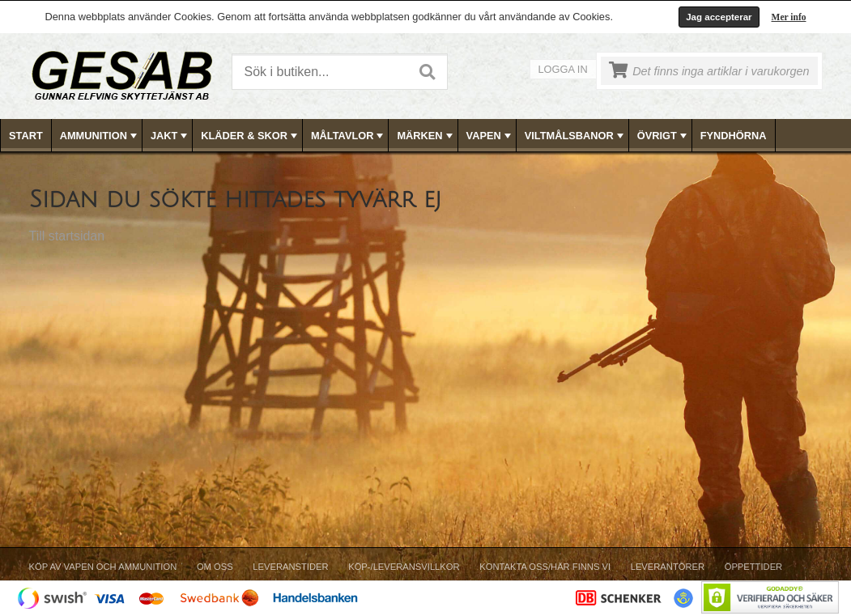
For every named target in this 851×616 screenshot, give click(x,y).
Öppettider (753, 567)
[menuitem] (26, 136)
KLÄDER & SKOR (251, 136)
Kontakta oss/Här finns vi (545, 567)
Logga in (563, 69)
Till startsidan (67, 236)
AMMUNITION (100, 136)
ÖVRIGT (664, 136)
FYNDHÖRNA (734, 136)
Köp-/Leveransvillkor (404, 567)
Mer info (789, 17)
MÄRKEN (426, 136)
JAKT (170, 136)
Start (26, 136)
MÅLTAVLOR (349, 136)
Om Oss (215, 567)
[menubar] (426, 136)
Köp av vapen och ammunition (103, 567)
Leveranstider (290, 567)
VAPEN (490, 136)
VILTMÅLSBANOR (576, 136)
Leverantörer (668, 567)
